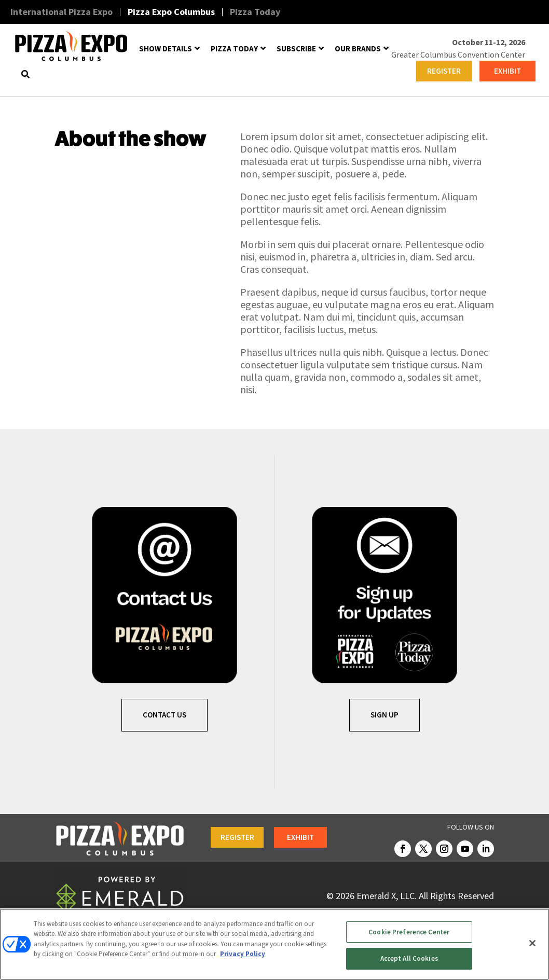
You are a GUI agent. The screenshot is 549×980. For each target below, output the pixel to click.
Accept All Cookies (409, 958)
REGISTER (444, 71)
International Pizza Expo (61, 12)
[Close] (532, 943)
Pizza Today (255, 12)
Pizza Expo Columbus (171, 12)
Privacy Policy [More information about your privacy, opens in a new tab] (243, 954)
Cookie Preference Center (409, 932)
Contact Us (164, 715)
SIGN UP (385, 715)
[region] (274, 944)
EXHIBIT (507, 71)
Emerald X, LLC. (387, 896)
